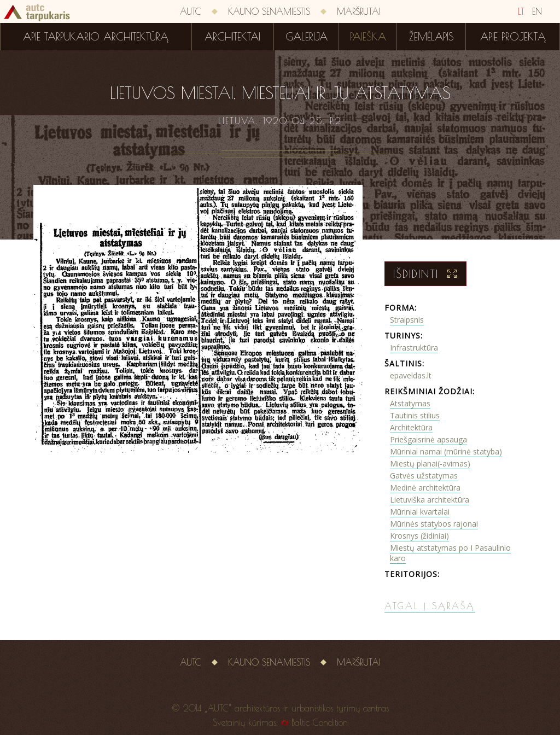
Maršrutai (359, 11)
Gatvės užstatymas (424, 476)
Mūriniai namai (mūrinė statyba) (446, 451)
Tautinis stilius (415, 415)
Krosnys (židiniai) (419, 536)
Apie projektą (513, 37)
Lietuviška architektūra (430, 500)
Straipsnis (407, 320)
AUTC (191, 11)
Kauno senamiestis (269, 11)
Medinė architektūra (425, 488)
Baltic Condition (320, 722)
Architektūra (411, 427)
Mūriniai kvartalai (420, 512)
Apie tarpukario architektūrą (96, 37)
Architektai (232, 37)
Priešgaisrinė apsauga (428, 439)
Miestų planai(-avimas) (430, 463)
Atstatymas (410, 403)
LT (521, 11)
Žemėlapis (431, 37)
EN (537, 11)
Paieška (368, 37)
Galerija (307, 37)
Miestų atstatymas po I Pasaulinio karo (450, 553)
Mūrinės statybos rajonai (434, 524)
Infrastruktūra (414, 348)
